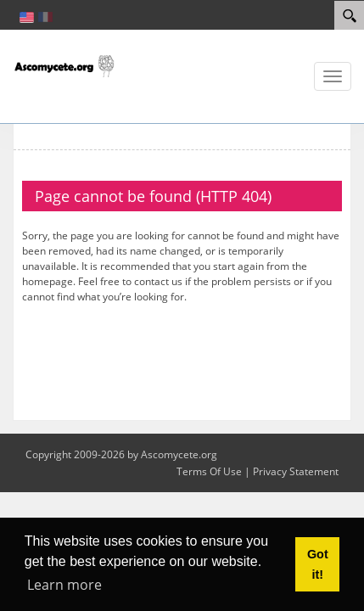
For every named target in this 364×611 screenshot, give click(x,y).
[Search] (349, 15)
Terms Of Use (209, 471)
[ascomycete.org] (64, 64)
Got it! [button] (318, 564)
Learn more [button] (64, 585)
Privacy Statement (296, 471)
